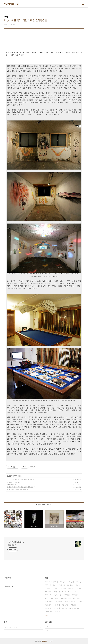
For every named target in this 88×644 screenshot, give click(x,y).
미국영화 (57, 605)
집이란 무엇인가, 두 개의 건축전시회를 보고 (20, 487)
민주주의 (57, 592)
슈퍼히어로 (58, 595)
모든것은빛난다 (66, 598)
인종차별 (66, 605)
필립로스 (77, 598)
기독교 (63, 582)
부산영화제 (55, 598)
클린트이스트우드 (71, 602)
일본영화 (49, 605)
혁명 (47, 598)
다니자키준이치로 (76, 608)
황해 (56, 588)
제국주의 (62, 585)
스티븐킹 (58, 612)
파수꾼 (79, 585)
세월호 (74, 605)
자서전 (79, 582)
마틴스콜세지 (50, 602)
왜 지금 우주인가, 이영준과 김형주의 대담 (19, 480)
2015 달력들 (11, 485)
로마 (81, 602)
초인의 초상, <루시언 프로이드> (17, 489)
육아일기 (71, 585)
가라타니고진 (73, 592)
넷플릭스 (54, 585)
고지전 (80, 588)
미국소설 (49, 588)
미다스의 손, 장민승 (13, 482)
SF (47, 585)
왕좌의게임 (49, 612)
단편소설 (60, 602)
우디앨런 (71, 582)
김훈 (64, 592)
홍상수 (65, 608)
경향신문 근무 (12, 545)
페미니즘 (49, 595)
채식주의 (49, 608)
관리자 (51, 641)
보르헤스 (49, 592)
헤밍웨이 (72, 588)
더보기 (47, 615)
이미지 (9, 476)
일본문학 (57, 608)
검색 (41, 627)
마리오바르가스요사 (52, 582)
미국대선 (76, 595)
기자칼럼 (63, 588)
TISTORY (45, 641)
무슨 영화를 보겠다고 (13, 4)
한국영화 (67, 595)
